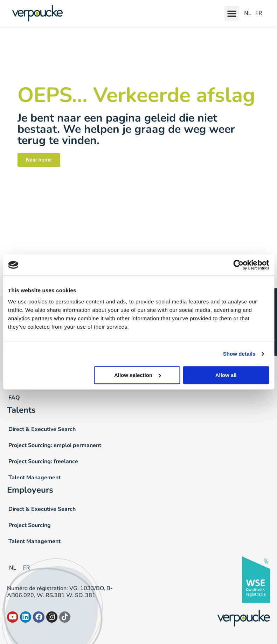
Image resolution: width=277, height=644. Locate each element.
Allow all (226, 375)
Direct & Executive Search (42, 429)
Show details (239, 354)
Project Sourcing (30, 525)
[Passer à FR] (258, 14)
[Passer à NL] (248, 14)
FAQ (14, 398)
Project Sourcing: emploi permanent (55, 445)
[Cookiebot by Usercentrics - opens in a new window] (238, 265)
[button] (232, 13)
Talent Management (34, 478)
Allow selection (137, 375)
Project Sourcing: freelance (43, 461)
